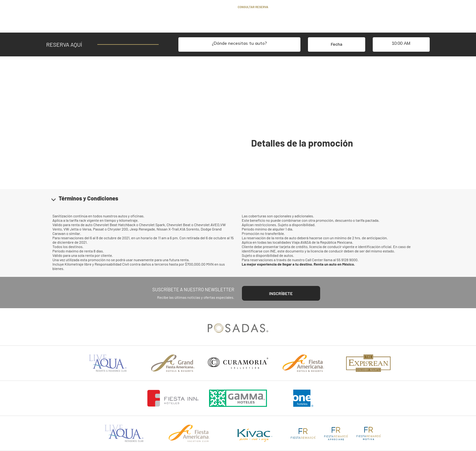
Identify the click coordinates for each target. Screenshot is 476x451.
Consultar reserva (253, 7)
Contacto (221, 7)
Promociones (193, 23)
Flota (222, 23)
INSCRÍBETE (281, 293)
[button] (238, 198)
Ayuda (182, 7)
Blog (200, 7)
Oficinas (246, 23)
